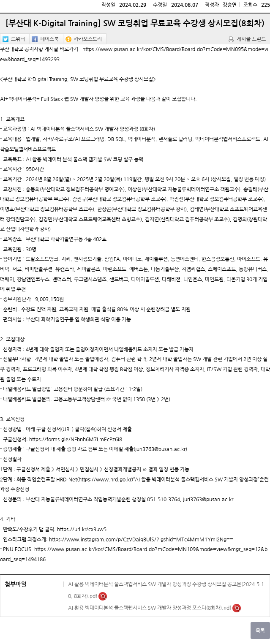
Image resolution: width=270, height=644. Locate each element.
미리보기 (103, 596)
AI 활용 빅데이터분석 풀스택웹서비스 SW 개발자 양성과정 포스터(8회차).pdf (150, 608)
